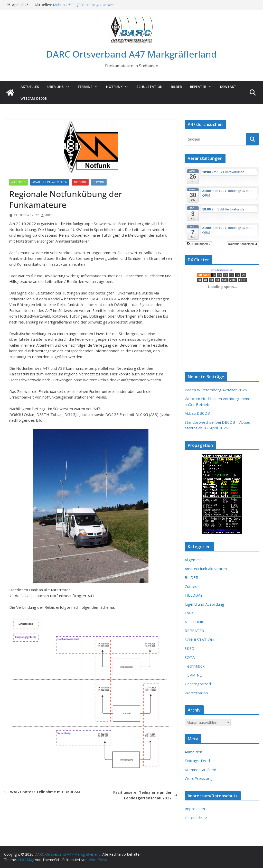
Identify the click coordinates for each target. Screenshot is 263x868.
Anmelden (193, 752)
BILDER (191, 577)
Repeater (198, 87)
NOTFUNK (114, 87)
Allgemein (18, 182)
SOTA (190, 657)
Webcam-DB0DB (34, 98)
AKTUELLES (30, 87)
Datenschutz (196, 818)
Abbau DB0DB (197, 413)
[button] (67, 87)
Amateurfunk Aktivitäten (50, 182)
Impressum (195, 809)
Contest (192, 586)
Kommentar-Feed (200, 770)
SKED (190, 648)
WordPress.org (198, 778)
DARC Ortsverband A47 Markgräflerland (131, 54)
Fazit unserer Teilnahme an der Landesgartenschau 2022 (145, 795)
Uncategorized (198, 684)
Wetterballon (196, 693)
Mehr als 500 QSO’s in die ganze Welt (84, 5)
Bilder (176, 87)
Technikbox (195, 666)
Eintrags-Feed (197, 761)
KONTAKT (228, 87)
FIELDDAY (194, 595)
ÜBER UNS (55, 87)
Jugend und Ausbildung (204, 604)
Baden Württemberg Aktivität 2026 (216, 390)
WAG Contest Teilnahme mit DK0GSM (42, 792)
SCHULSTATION (149, 87)
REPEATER (194, 631)
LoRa (189, 613)
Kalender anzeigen (243, 244)
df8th (49, 215)
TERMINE (85, 87)
